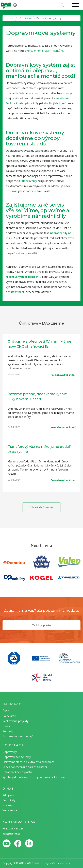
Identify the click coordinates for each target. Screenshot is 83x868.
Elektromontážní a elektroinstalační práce (28, 762)
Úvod (11, 18)
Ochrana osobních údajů (18, 736)
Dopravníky (30, 181)
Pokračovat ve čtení (63, 375)
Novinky (8, 805)
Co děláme (25, 18)
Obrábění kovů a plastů (17, 772)
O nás (6, 726)
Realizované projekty (15, 721)
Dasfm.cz (39, 863)
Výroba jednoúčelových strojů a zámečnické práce (34, 777)
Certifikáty (9, 800)
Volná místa (10, 810)
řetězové (12, 103)
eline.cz (66, 863)
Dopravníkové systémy (17, 757)
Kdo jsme (8, 795)
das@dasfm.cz (15, 292)
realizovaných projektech (22, 277)
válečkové (62, 98)
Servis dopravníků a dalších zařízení (25, 767)
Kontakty (8, 731)
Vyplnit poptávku (41, 625)
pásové (30, 103)
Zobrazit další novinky (41, 507)
